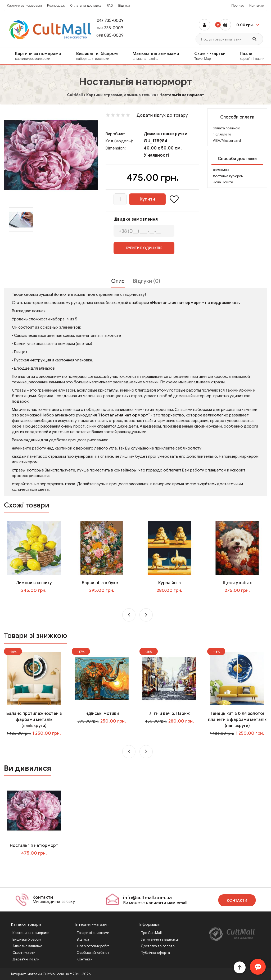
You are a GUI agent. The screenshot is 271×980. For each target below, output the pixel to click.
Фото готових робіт (93, 946)
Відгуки (124, 5)
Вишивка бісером (27, 939)
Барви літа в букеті (102, 583)
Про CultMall (151, 933)
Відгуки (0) (146, 281)
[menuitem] (35, 56)
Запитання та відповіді (160, 939)
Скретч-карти (24, 953)
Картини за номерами (24, 5)
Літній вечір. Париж (170, 714)
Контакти (257, 5)
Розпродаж (56, 5)
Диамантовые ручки (166, 134)
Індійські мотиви (102, 714)
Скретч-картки (211, 56)
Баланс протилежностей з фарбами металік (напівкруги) (34, 720)
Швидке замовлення (136, 219)
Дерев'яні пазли (26, 959)
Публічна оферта (155, 953)
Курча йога (170, 583)
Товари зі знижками (93, 933)
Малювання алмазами (158, 56)
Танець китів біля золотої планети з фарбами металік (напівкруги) (237, 720)
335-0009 (107, 28)
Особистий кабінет (93, 953)
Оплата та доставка (86, 5)
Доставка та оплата (158, 946)
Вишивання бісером (99, 56)
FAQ (110, 5)
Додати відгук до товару (162, 115)
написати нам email (167, 903)
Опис (118, 281)
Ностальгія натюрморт (34, 846)
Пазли (253, 56)
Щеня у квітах (237, 583)
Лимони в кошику (34, 583)
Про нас (238, 5)
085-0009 (108, 35)
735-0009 (108, 21)
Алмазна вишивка (27, 946)
